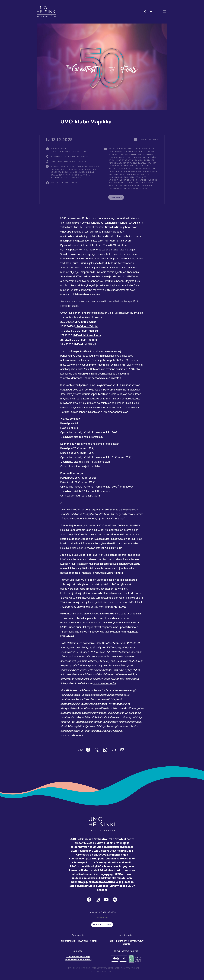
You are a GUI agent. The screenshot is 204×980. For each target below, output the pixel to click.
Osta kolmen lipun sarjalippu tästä (80, 467)
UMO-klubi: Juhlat (86, 323)
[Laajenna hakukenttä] (159, 12)
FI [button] (152, 12)
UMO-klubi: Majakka (87, 332)
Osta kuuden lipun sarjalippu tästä (80, 496)
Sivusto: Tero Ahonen (102, 972)
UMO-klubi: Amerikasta (87, 336)
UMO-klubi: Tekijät (87, 327)
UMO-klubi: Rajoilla (85, 341)
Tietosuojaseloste (109, 969)
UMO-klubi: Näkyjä (85, 345)
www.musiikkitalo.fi (110, 379)
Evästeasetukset (130, 969)
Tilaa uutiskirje (102, 925)
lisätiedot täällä (69, 307)
